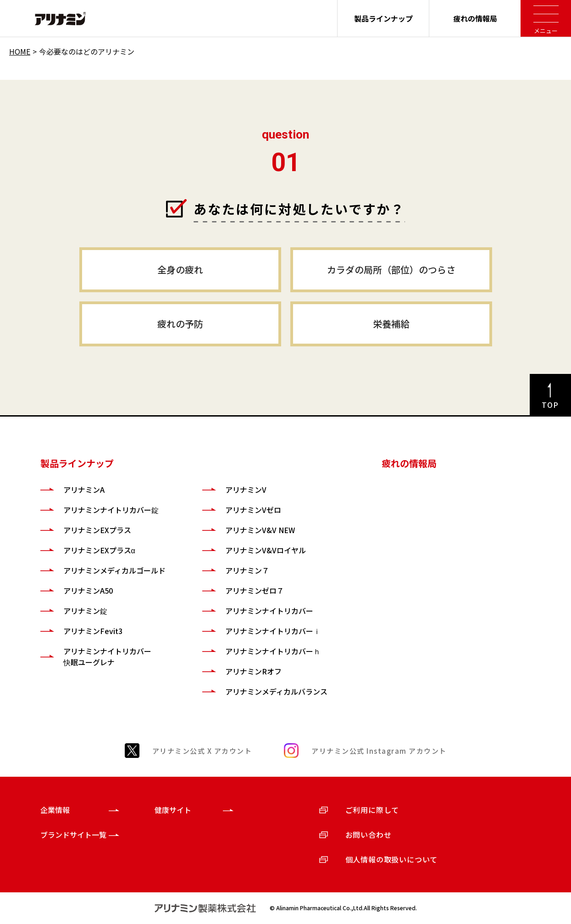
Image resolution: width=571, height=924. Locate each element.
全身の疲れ (180, 270)
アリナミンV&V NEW (260, 530)
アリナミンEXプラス (97, 530)
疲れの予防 (180, 324)
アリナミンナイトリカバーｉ (273, 631)
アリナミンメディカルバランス (276, 691)
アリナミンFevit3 (93, 631)
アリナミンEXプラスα (99, 550)
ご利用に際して (372, 810)
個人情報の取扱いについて (392, 859)
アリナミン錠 (85, 611)
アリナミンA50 (88, 590)
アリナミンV (246, 490)
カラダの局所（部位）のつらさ (391, 270)
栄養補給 (391, 324)
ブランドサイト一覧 (73, 835)
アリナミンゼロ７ (255, 590)
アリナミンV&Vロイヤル (266, 550)
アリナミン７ (247, 570)
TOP (550, 405)
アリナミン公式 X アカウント (202, 751)
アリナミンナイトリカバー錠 (111, 510)
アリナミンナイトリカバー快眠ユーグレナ (107, 657)
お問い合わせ (369, 835)
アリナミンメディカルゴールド (114, 570)
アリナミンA (84, 490)
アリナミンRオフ (253, 671)
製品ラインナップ (383, 18)
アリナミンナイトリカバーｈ (273, 651)
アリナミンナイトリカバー (269, 611)
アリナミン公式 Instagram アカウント (379, 751)
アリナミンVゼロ (253, 510)
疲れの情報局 (475, 18)
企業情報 (55, 810)
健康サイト (173, 810)
